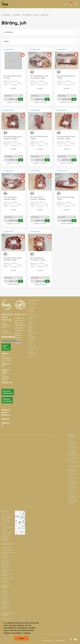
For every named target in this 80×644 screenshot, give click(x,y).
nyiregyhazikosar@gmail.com (12, 341)
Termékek (16, 15)
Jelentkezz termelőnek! (7, 400)
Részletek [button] (27, 633)
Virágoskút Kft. (9, 49)
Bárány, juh (45, 15)
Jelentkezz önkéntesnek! (8, 392)
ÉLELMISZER (27, 15)
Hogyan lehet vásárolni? (6, 347)
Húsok (36, 15)
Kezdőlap (6, 15)
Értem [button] (22, 638)
